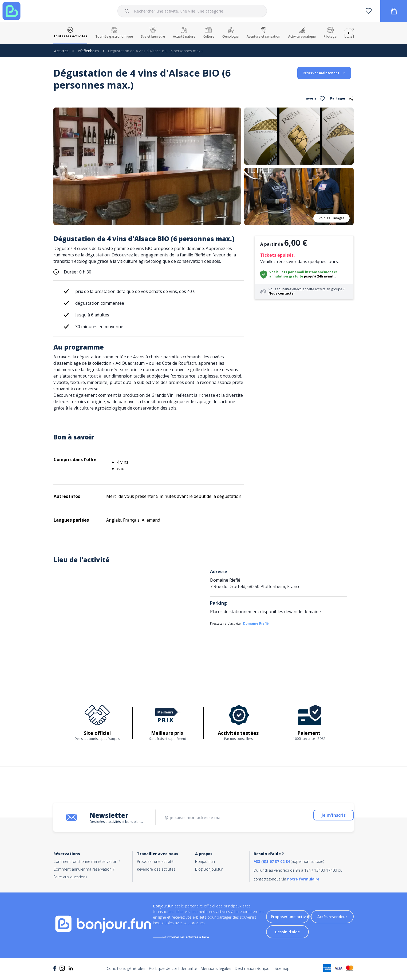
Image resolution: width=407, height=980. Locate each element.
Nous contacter (282, 293)
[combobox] (192, 11)
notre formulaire (303, 879)
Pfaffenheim (88, 51)
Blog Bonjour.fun (209, 869)
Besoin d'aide (287, 934)
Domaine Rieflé (256, 623)
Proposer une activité (155, 861)
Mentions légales (216, 972)
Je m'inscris (320, 818)
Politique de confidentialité (173, 972)
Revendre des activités (156, 869)
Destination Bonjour (253, 972)
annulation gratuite (286, 276)
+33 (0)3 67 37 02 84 (272, 861)
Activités (61, 51)
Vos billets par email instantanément (301, 272)
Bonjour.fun (205, 861)
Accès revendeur (332, 918)
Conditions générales (126, 972)
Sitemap (282, 972)
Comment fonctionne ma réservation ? (87, 861)
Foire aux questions (70, 877)
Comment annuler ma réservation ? (84, 869)
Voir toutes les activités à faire (191, 937)
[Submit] (128, 11)
